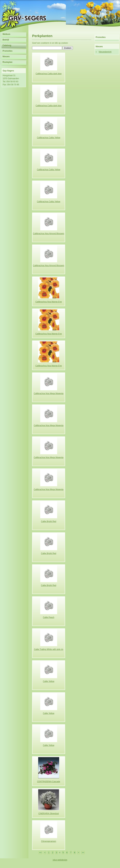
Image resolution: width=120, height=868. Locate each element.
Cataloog (7, 45)
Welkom (6, 34)
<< (40, 853)
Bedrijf (6, 40)
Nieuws (6, 57)
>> (83, 853)
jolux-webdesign (60, 860)
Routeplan (8, 62)
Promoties (8, 51)
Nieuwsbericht (105, 52)
